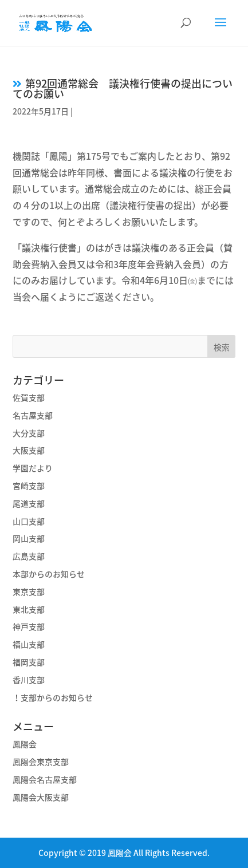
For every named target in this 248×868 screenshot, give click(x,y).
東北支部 (29, 609)
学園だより (33, 468)
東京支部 (29, 591)
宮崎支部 (29, 486)
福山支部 (29, 644)
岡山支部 (29, 538)
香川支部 (29, 680)
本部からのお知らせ (49, 574)
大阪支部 (29, 450)
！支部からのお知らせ (53, 697)
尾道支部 (29, 503)
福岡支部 (29, 662)
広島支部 (29, 556)
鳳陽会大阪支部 (41, 797)
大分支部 (29, 433)
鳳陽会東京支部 (41, 762)
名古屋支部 (33, 415)
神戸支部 (29, 626)
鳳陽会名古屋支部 (45, 779)
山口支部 (29, 521)
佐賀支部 (29, 397)
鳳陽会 (25, 744)
